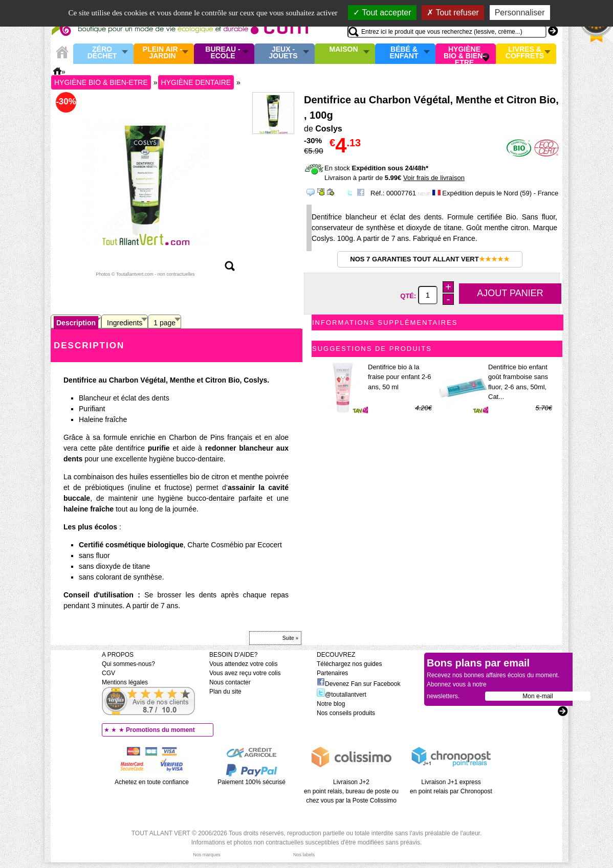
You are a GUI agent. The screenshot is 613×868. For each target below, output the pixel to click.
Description (76, 323)
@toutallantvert (342, 695)
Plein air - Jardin (162, 53)
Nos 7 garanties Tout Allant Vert (430, 259)
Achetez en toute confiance (152, 782)
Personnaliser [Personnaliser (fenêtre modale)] (520, 13)
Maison (344, 50)
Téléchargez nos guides (349, 664)
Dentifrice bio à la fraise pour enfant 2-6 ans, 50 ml (400, 377)
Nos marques (207, 855)
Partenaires (332, 673)
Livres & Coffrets (525, 53)
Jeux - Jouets (283, 53)
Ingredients (125, 323)
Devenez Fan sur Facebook (358, 684)
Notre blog (331, 704)
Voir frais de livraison (434, 178)
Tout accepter (382, 13)
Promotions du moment (160, 730)
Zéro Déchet (102, 53)
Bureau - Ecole (223, 53)
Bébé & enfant (404, 53)
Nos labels (304, 855)
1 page (165, 323)
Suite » (290, 638)
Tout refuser (453, 13)
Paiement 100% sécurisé (251, 782)
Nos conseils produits (346, 713)
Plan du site (225, 692)
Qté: (409, 295)
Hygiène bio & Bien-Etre (464, 54)
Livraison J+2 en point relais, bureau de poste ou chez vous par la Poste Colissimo (351, 791)
